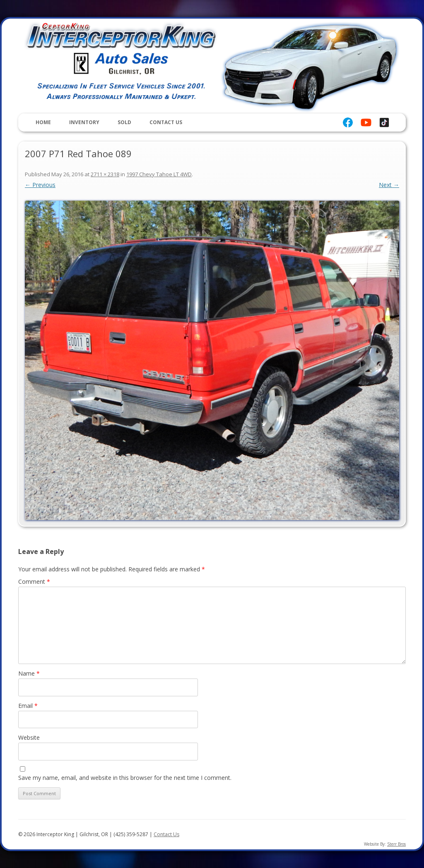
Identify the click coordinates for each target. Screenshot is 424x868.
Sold (124, 122)
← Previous (40, 185)
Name (29, 673)
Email (28, 706)
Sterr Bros (396, 844)
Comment (34, 581)
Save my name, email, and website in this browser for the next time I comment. (125, 778)
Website (29, 737)
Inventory (84, 122)
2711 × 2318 (105, 174)
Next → (389, 185)
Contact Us (166, 122)
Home (43, 122)
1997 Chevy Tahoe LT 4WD (159, 174)
